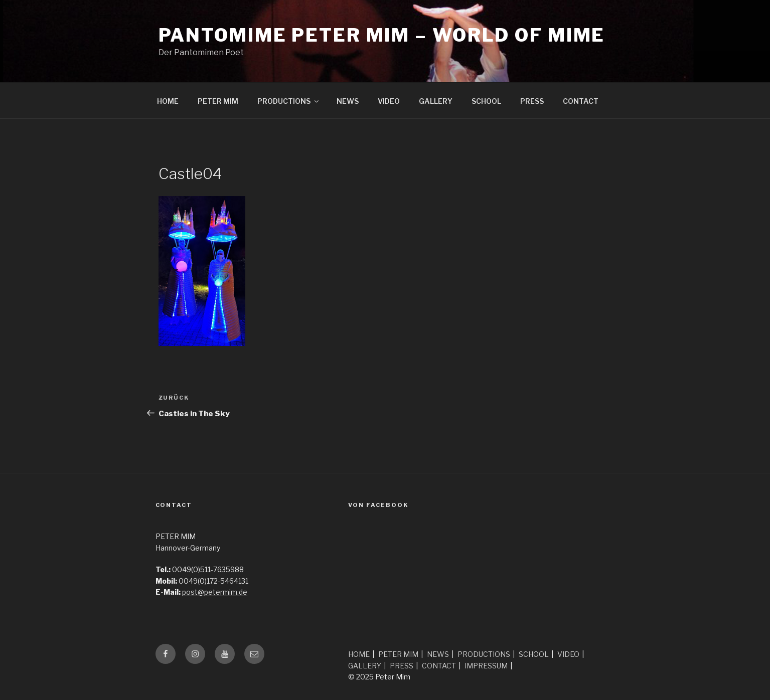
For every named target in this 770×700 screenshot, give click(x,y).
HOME (168, 101)
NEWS (348, 101)
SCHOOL (486, 101)
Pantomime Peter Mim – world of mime (382, 35)
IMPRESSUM (486, 666)
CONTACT (581, 101)
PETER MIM (218, 101)
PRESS (532, 101)
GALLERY (436, 101)
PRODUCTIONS (289, 101)
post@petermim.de (215, 592)
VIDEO (389, 101)
